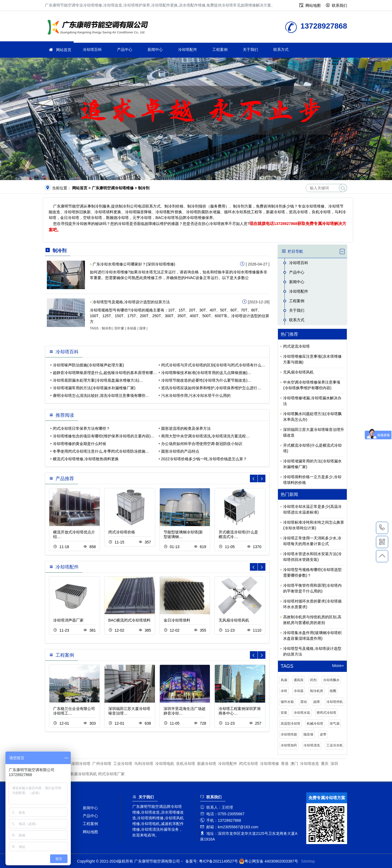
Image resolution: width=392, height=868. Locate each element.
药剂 (313, 680)
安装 (284, 713)
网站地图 (313, 5)
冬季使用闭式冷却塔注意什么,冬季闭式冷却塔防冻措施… (101, 451)
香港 (285, 764)
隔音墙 (308, 734)
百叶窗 (119, 328)
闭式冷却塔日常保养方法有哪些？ (81, 428)
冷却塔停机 (335, 702)
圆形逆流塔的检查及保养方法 (186, 428)
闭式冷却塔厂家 (111, 774)
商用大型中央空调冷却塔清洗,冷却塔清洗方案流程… (206, 436)
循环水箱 (287, 702)
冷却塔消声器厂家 (68, 620)
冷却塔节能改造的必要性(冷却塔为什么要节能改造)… (206, 380)
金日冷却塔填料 (177, 620)
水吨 (284, 691)
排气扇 (335, 724)
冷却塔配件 (188, 50)
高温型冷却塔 (290, 724)
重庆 (325, 764)
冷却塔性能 (289, 734)
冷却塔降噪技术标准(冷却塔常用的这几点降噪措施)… (206, 373)
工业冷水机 (335, 745)
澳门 (294, 764)
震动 (304, 702)
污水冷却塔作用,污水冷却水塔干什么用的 (196, 396)
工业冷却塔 (123, 764)
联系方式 (281, 50)
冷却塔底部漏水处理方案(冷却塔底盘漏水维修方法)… (98, 380)
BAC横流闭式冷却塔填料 (129, 620)
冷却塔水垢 (302, 713)
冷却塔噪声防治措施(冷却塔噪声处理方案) (88, 365)
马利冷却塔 (144, 764)
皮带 (323, 734)
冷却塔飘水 (331, 680)
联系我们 (339, 5)
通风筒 (299, 680)
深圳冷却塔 (81, 764)
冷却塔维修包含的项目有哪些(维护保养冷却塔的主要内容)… (104, 436)
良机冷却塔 (186, 764)
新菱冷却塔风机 (84, 774)
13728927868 (286, 224)
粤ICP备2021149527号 (218, 861)
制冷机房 (317, 691)
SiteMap (308, 861)
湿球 (142, 328)
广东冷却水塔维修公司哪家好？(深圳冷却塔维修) (134, 264)
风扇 (284, 680)
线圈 (333, 691)
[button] (262, 478)
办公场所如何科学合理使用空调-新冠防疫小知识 (202, 444)
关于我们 (250, 50)
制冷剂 (107, 328)
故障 (317, 702)
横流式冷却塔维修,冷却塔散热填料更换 (86, 459)
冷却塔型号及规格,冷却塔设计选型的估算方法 (131, 302)
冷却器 (131, 328)
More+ (338, 666)
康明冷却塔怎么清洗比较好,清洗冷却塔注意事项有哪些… (101, 396)
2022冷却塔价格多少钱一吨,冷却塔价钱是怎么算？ (204, 459)
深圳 (334, 764)
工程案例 (220, 50)
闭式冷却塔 (249, 764)
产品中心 (125, 50)
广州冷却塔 (102, 764)
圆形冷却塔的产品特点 (180, 451)
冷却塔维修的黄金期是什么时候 (79, 444)
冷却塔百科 (92, 50)
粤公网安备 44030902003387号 (269, 861)
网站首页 (64, 50)
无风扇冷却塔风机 (234, 620)
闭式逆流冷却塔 (296, 346)
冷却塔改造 (310, 764)
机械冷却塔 (315, 724)
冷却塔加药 (289, 745)
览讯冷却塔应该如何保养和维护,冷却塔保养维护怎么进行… (211, 388)
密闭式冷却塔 (326, 713)
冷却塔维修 (99, 28)
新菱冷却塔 (207, 764)
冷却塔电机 (165, 764)
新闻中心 (155, 50)
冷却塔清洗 (312, 745)
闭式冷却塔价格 (122, 532)
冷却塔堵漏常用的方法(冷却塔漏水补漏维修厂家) (94, 388)
